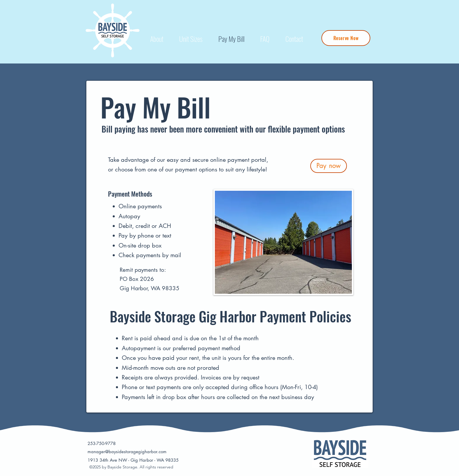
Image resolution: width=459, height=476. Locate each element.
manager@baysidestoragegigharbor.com (127, 452)
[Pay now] (329, 166)
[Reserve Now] (346, 38)
